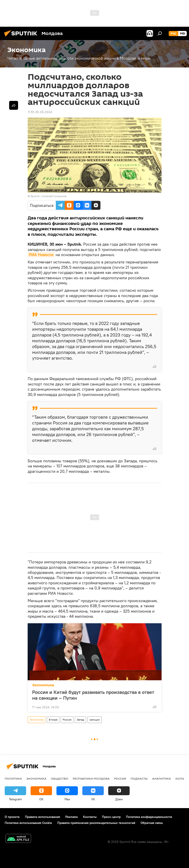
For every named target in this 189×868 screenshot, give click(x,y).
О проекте (12, 817)
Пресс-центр (111, 817)
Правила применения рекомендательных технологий (96, 823)
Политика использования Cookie (28, 823)
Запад (80, 720)
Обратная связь (152, 823)
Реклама (72, 817)
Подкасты (139, 778)
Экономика (43, 685)
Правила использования (43, 817)
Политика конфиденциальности (149, 817)
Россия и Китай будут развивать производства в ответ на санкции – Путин (93, 695)
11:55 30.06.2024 (40, 112)
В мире (53, 720)
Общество (60, 778)
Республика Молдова (91, 778)
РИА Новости (41, 255)
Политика (13, 778)
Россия (67, 720)
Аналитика (162, 778)
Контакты (90, 817)
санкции (95, 720)
